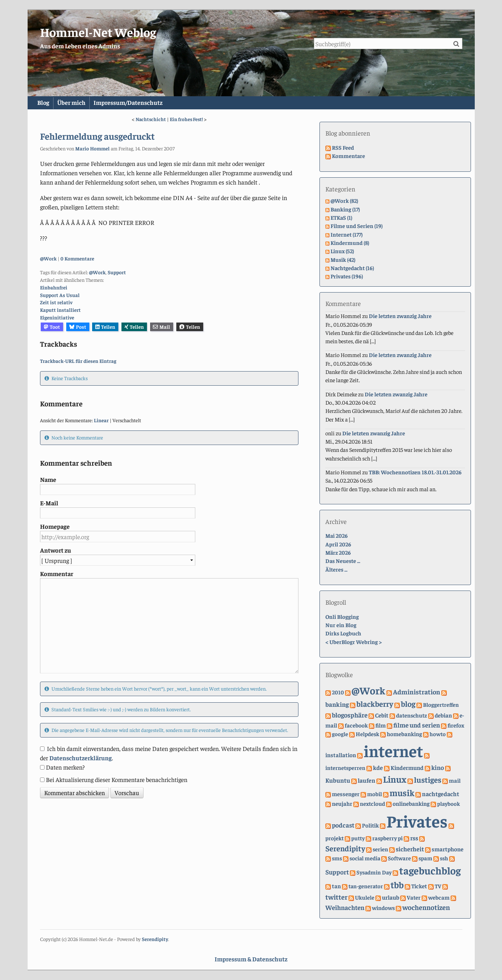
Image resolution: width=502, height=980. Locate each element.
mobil (375, 794)
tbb (397, 885)
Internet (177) (347, 234)
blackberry (375, 704)
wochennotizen (426, 907)
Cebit (382, 715)
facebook (356, 725)
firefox (456, 725)
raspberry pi (387, 838)
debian (443, 715)
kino (438, 768)
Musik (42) (343, 260)
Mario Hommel (92, 148)
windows (383, 908)
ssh (444, 858)
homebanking (404, 734)
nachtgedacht (441, 794)
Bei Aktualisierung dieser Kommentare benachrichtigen (117, 779)
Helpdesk (367, 734)
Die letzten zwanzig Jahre (400, 316)
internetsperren (345, 768)
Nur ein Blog (341, 625)
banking (337, 705)
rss (414, 838)
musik (402, 793)
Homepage (55, 527)
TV (438, 886)
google (340, 734)
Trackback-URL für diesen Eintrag (78, 361)
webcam (439, 897)
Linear (101, 420)
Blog (46, 103)
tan (336, 886)
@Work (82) (344, 201)
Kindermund (407, 768)
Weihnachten (345, 907)
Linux (395, 779)
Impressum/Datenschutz (141, 103)
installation (341, 755)
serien (380, 849)
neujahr (342, 804)
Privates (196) (347, 276)
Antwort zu (56, 550)
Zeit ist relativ (56, 303)
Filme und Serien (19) (357, 226)
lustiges (428, 779)
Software (399, 858)
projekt (334, 838)
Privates (417, 821)
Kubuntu (338, 780)
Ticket (419, 886)
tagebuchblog (430, 870)
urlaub (391, 897)
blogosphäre (350, 715)
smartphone (447, 849)
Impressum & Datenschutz (251, 959)
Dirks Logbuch (343, 633)
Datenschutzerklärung (81, 758)
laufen (367, 780)
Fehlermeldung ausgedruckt (97, 136)
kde (378, 768)
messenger (346, 794)
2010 (338, 692)
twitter (336, 897)
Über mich (79, 103)
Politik (370, 825)
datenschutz (412, 715)
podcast (343, 825)
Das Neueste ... (343, 561)
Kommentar (57, 574)
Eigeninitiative (57, 318)
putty (358, 838)
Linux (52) (342, 251)
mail (455, 780)
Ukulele (365, 897)
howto (438, 734)
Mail (161, 327)
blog (408, 704)
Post (78, 327)
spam (425, 858)
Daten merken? (65, 767)
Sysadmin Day (374, 872)
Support (117, 272)
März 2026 (338, 552)
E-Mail (49, 503)
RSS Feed (343, 147)
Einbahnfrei (54, 287)
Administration (417, 692)
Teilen (105, 327)
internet (393, 750)
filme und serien (417, 725)
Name (48, 479)
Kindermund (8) (350, 243)
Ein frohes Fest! (186, 119)
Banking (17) (345, 209)
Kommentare (348, 156)
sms (337, 858)
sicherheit (410, 849)
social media (365, 858)
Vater (414, 897)
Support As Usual (60, 295)
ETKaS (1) (341, 217)
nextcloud (372, 804)
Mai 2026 (337, 536)
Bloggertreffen (441, 705)
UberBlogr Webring (354, 642)
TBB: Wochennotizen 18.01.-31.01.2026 (415, 472)
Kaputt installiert (60, 310)
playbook (449, 804)
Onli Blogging (342, 617)
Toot (52, 327)
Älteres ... (336, 569)
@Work (48, 258)
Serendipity (345, 848)
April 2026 (338, 544)
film (381, 725)
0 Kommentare (77, 258)
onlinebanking (411, 803)
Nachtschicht (151, 119)
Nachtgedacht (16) (352, 268)
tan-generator (366, 886)
